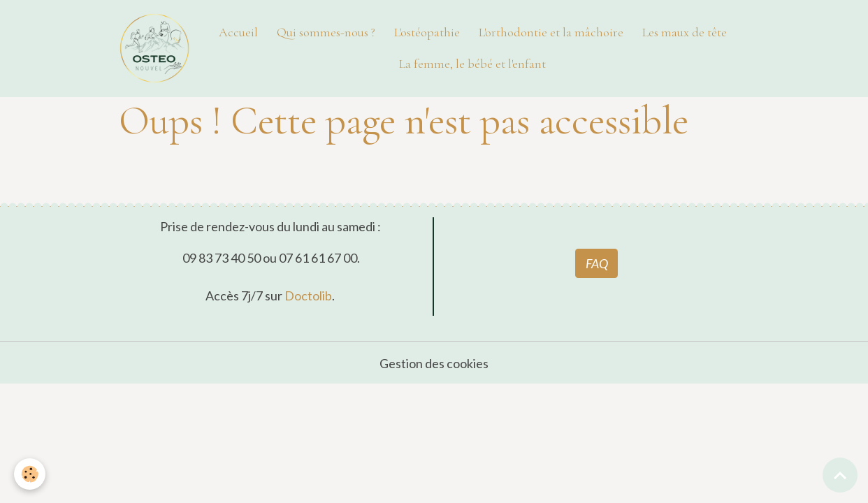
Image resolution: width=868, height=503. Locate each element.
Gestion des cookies (434, 363)
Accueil (238, 32)
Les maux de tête (685, 32)
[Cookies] (30, 474)
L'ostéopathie (427, 32)
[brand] (154, 48)
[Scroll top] (840, 475)
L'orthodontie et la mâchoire (551, 32)
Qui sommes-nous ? (326, 32)
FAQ (597, 263)
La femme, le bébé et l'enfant (472, 64)
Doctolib (308, 296)
